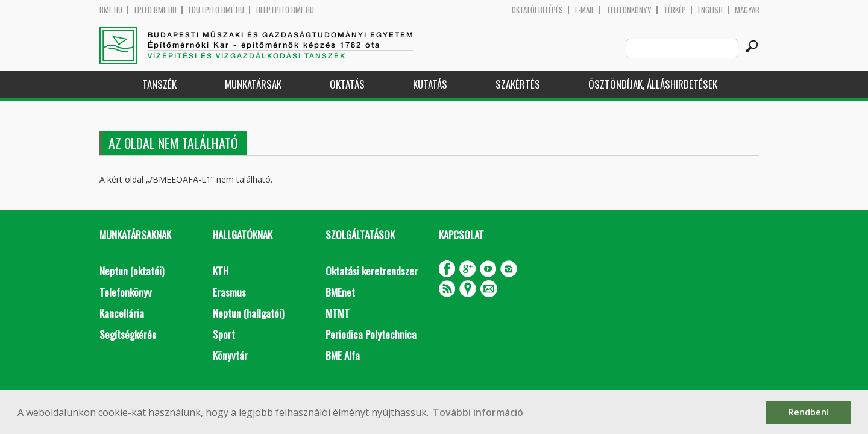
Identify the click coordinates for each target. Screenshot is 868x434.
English (710, 10)
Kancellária (122, 313)
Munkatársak (253, 84)
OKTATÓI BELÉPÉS (537, 10)
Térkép (675, 10)
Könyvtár (230, 355)
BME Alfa (343, 355)
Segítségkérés (128, 334)
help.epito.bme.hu (285, 10)
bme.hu (111, 10)
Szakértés (518, 84)
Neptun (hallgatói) (248, 313)
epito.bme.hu (156, 10)
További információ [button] (478, 412)
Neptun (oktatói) (132, 271)
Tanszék (159, 84)
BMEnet (340, 292)
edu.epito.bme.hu (216, 10)
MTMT (338, 313)
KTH (221, 271)
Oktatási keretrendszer (372, 271)
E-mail (585, 10)
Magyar (747, 10)
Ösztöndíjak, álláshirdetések (653, 84)
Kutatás (430, 84)
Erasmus (229, 292)
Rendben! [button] (809, 412)
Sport (224, 334)
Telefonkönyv (629, 10)
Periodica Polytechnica (371, 334)
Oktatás (347, 84)
